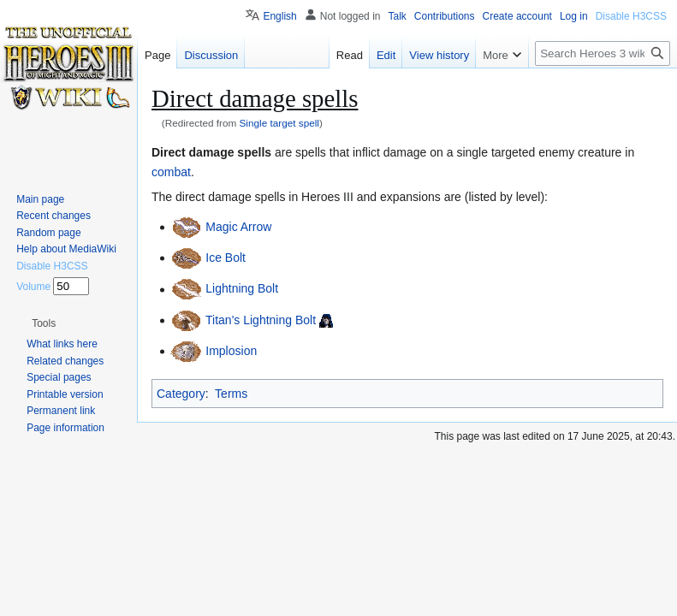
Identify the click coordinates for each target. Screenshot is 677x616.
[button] (44, 323)
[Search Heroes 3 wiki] (603, 53)
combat (171, 172)
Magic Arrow (238, 227)
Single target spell (279, 123)
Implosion (231, 351)
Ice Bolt (226, 258)
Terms (231, 394)
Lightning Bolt (242, 289)
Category (181, 394)
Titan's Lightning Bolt (261, 320)
